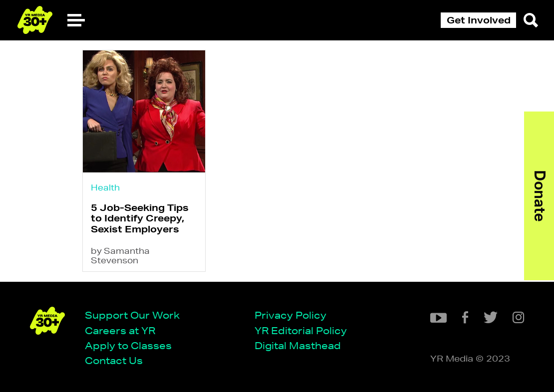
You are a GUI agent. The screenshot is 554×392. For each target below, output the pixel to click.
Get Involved (479, 20)
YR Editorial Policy (301, 330)
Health (105, 187)
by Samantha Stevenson (120, 255)
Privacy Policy (290, 315)
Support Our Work (132, 315)
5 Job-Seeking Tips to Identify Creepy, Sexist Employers (140, 218)
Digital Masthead (298, 345)
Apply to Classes (128, 345)
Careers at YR (120, 330)
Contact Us (114, 360)
